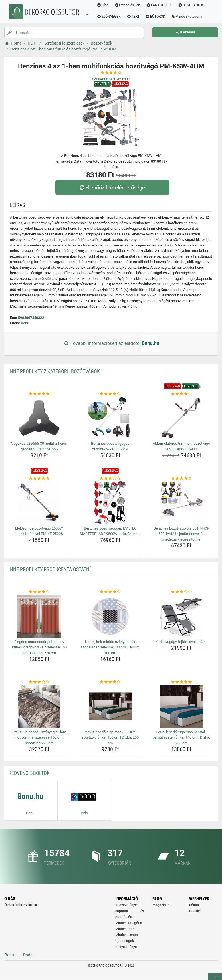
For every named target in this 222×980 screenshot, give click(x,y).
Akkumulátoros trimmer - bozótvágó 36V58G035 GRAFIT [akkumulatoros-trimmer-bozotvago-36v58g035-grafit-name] (181, 446)
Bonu (25, 323)
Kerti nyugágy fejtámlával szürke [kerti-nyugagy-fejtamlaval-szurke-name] (181, 642)
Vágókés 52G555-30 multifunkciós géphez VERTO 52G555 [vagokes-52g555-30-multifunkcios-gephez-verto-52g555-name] (39, 446)
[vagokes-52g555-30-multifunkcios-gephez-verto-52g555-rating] (39, 394)
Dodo (28, 955)
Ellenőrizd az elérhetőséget (112, 188)
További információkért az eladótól (111, 344)
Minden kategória (187, 17)
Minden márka (126, 929)
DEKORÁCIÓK (191, 5)
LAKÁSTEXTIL (160, 5)
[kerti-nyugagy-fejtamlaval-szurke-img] (181, 616)
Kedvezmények (127, 947)
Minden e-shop (127, 935)
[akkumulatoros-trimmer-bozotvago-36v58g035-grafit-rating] (181, 394)
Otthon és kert (128, 5)
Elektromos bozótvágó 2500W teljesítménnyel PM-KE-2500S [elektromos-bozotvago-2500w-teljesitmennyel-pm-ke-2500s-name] (39, 531)
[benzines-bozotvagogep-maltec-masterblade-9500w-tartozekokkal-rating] (110, 478)
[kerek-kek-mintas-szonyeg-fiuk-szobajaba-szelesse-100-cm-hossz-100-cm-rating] (110, 592)
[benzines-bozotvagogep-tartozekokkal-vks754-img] (110, 418)
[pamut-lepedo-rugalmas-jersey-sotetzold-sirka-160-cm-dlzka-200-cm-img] (110, 706)
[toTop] (215, 977)
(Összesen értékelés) (111, 78)
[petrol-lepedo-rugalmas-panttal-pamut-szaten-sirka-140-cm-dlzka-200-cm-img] (181, 706)
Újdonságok (125, 941)
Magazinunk (162, 905)
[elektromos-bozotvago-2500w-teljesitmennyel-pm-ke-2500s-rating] (39, 478)
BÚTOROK (156, 17)
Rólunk (194, 905)
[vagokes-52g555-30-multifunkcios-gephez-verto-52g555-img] (39, 418)
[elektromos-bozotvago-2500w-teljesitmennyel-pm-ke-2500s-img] (39, 503)
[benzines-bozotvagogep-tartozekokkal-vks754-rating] (110, 394)
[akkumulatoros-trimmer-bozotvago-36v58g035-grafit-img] (181, 418)
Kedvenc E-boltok (29, 773)
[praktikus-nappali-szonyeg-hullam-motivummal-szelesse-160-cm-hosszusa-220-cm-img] (39, 706)
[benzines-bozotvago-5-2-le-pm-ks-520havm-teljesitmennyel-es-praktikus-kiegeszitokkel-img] (181, 503)
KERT (134, 17)
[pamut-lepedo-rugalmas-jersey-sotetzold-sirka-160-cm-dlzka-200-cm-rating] (110, 682)
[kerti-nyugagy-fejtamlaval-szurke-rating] (181, 592)
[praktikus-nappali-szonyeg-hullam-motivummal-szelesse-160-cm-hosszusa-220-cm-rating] (39, 682)
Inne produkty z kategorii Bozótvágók (54, 371)
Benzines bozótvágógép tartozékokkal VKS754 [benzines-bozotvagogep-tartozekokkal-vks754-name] (110, 446)
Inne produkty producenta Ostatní (50, 569)
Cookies (195, 911)
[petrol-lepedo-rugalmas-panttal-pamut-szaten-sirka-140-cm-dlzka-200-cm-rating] (181, 682)
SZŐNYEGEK (109, 17)
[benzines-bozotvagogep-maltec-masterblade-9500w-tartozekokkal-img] (110, 503)
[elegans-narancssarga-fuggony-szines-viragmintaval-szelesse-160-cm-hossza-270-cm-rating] (39, 592)
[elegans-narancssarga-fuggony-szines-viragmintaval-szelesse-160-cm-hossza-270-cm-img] (39, 616)
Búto (103, 5)
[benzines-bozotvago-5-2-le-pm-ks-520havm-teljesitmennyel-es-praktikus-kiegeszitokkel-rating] (181, 478)
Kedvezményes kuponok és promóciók (130, 911)
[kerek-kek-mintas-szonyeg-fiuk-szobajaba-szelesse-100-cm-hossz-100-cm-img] (110, 616)
